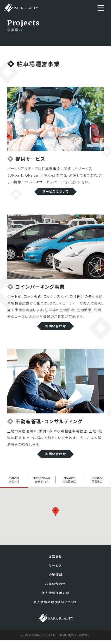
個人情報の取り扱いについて (55, 606)
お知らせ (55, 559)
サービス (55, 568)
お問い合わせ (56, 327)
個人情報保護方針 (56, 596)
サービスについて (55, 192)
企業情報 (55, 578)
